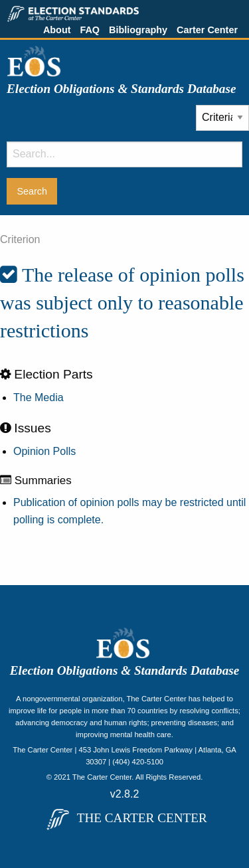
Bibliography (138, 30)
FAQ (90, 30)
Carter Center (207, 30)
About (57, 30)
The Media (39, 397)
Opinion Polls (44, 451)
